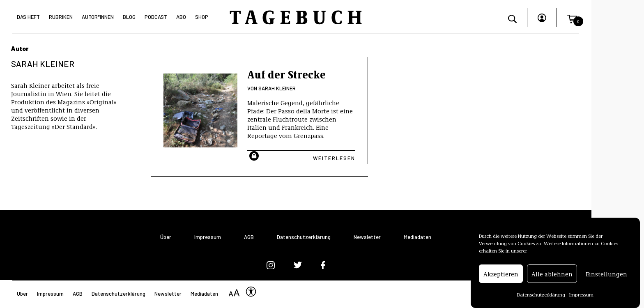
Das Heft (28, 17)
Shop (202, 17)
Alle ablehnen (552, 275)
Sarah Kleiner (277, 88)
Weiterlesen (334, 158)
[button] (572, 18)
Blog (129, 17)
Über (166, 237)
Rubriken (61, 17)
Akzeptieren (501, 275)
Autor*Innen (98, 17)
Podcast (156, 17)
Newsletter (367, 237)
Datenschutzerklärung (541, 295)
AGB (249, 237)
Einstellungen (606, 275)
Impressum (581, 295)
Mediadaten (417, 237)
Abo (181, 17)
